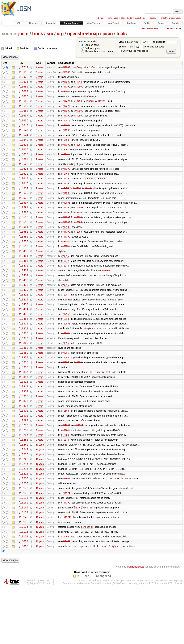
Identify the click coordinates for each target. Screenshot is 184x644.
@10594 (23, 224)
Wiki (19, 23)
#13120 (78, 230)
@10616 (23, 198)
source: (10, 34)
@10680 (23, 100)
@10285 (23, 484)
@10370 (23, 371)
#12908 (79, 225)
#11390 (66, 68)
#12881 (66, 468)
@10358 (23, 392)
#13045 (65, 289)
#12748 (67, 571)
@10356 (23, 398)
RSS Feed (83, 633)
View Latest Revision (151, 29)
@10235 (23, 501)
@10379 (23, 354)
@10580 (23, 257)
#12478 (65, 203)
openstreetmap (83, 34)
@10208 (23, 527)
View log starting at (136, 42)
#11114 (88, 203)
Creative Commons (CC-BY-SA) (107, 640)
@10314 (23, 425)
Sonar (161, 23)
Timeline (33, 23)
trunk (38, 34)
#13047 (65, 284)
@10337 (23, 408)
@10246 (23, 490)
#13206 (78, 154)
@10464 (23, 295)
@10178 (23, 544)
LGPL (171, 640)
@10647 (23, 138)
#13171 (65, 263)
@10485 (23, 273)
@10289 (23, 468)
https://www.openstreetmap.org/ (165, 638)
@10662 (23, 106)
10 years (40, 490)
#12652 (66, 598)
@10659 (23, 111)
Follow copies (91, 48)
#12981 (65, 322)
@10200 (23, 533)
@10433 (23, 306)
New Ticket (113, 23)
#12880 (65, 479)
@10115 (23, 587)
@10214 (23, 517)
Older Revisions (171, 29)
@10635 (23, 160)
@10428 (23, 311)
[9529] (77, 560)
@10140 (23, 571)
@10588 (23, 230)
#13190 (78, 235)
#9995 (65, 279)
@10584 (23, 246)
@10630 (23, 165)
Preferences (112, 18)
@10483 (23, 284)
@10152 (23, 565)
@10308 (23, 436)
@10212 (23, 522)
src (50, 34)
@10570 (23, 262)
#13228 (101, 106)
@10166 (23, 554)
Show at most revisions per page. (142, 47)
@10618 (23, 192)
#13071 (65, 268)
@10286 (23, 479)
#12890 (78, 84)
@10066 (23, 603)
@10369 (23, 376)
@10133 (23, 576)
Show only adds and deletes (98, 51)
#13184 (65, 149)
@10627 (23, 171)
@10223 (23, 506)
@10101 (23, 592)
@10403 (23, 344)
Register (153, 18)
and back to (165, 42)
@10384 (23, 349)
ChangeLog (103, 633)
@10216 (23, 511)
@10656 (23, 127)
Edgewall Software (40, 640)
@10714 (23, 68)
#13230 (78, 106)
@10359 (23, 387)
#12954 (65, 349)
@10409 (23, 333)
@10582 (23, 252)
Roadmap (131, 23)
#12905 (66, 219)
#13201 (65, 160)
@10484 (23, 279)
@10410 (23, 327)
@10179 (23, 538)
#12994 (106, 295)
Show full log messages (134, 51)
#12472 (66, 106)
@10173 (23, 549)
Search (175, 23)
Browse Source (72, 23)
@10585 (23, 241)
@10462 (23, 300)
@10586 (23, 235)
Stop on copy (90, 45)
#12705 (65, 592)
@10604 (23, 203)
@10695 (23, 73)
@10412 (23, 322)
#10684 (78, 398)
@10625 (23, 181)
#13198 (65, 187)
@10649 (23, 133)
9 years (40, 68)
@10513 (23, 268)
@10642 (23, 149)
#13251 (65, 95)
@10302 (23, 452)
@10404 (23, 338)
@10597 (23, 219)
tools (122, 34)
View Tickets (93, 23)
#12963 (66, 354)
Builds (147, 23)
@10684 (23, 95)
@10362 (23, 381)
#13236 (66, 73)
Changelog (51, 23)
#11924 (79, 468)
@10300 (23, 457)
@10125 (23, 582)
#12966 (66, 344)
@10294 (23, 463)
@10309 (23, 430)
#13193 (65, 133)
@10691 (23, 84)
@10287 (23, 473)
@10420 (23, 317)
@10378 (23, 360)
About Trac (140, 18)
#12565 (77, 203)
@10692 (23, 78)
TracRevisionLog (136, 624)
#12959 (65, 365)
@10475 (23, 289)
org (60, 34)
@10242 (23, 495)
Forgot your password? (170, 18)
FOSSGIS (104, 638)
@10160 (23, 560)
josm (23, 34)
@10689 (23, 89)
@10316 (23, 414)
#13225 (90, 106)
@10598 (23, 214)
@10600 (23, 208)
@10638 (23, 154)
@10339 (23, 403)
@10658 (23, 116)
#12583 (65, 452)
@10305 (23, 446)
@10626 (23, 176)
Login (101, 18)
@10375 (23, 365)
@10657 (23, 122)
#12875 (65, 484)
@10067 (23, 598)
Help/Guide (127, 18)
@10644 (23, 143)
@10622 (23, 187)
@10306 (23, 441)
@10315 (23, 419)
